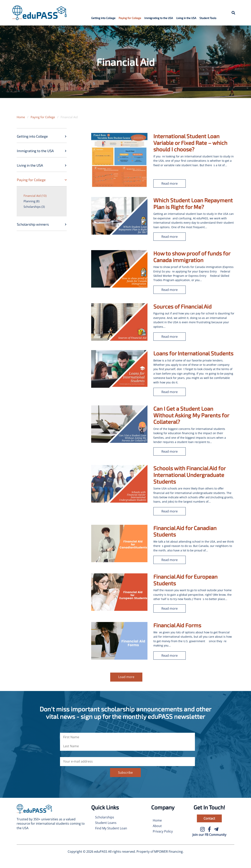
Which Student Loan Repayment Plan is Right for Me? (193, 203)
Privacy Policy (163, 831)
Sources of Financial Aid (182, 306)
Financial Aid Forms (177, 625)
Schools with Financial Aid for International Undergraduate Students (189, 475)
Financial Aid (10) (35, 196)
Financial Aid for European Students (185, 580)
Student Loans (106, 823)
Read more (170, 183)
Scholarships (105, 817)
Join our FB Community (209, 835)
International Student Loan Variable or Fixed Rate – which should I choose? (190, 143)
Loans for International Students (193, 353)
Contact (209, 818)
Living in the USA (186, 18)
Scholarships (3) (34, 207)
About (157, 826)
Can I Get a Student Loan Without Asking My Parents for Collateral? (191, 415)
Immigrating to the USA (159, 18)
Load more (126, 677)
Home (21, 117)
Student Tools (208, 18)
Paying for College (130, 18)
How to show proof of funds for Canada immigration (192, 257)
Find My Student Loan (111, 828)
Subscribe (125, 773)
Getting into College (103, 18)
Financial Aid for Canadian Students (185, 531)
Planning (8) (31, 201)
